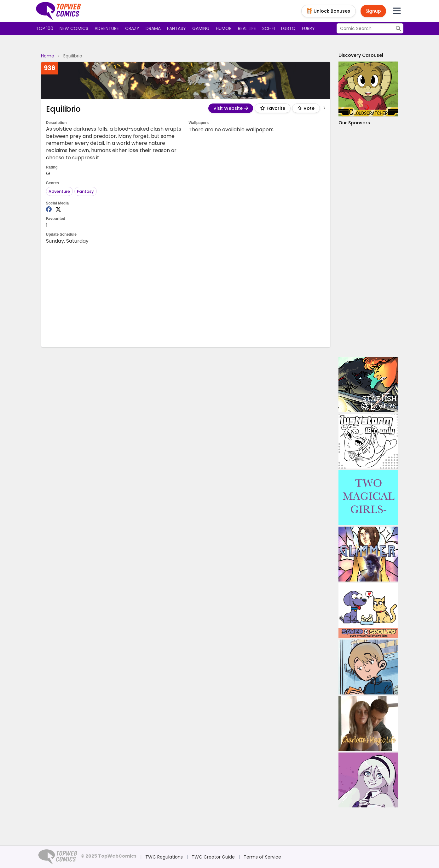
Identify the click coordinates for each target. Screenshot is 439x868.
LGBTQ (288, 28)
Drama (153, 28)
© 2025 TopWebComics (109, 856)
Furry (308, 28)
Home (48, 56)
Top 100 (45, 28)
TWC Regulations (164, 857)
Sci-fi (269, 28)
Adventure (107, 28)
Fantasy (176, 28)
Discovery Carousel (361, 55)
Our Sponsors (354, 123)
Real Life (247, 28)
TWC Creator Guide (213, 857)
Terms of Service (262, 857)
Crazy (132, 28)
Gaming (201, 28)
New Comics (74, 28)
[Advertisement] (186, 295)
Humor (224, 28)
